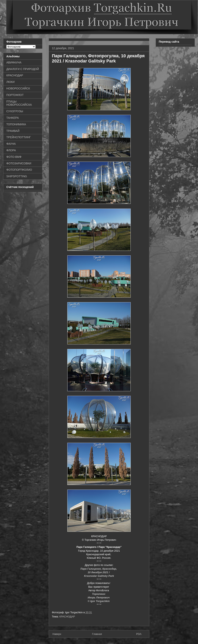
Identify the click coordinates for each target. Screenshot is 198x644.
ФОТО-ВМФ (14, 157)
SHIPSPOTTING (17, 176)
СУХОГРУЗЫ (15, 111)
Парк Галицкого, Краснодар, (99, 569)
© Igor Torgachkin (99, 601)
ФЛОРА (11, 150)
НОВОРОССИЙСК (18, 88)
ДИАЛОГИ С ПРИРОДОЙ (23, 69)
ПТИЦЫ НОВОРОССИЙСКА (19, 103)
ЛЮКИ (10, 82)
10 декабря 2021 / (99, 572)
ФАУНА (11, 144)
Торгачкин (99, 594)
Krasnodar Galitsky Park (99, 576)
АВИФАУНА (14, 62)
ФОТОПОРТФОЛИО (19, 170)
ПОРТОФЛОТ (15, 95)
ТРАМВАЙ (13, 131)
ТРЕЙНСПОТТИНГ (19, 137)
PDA (139, 634)
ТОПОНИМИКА (16, 124)
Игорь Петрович (99, 598)
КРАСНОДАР (67, 617)
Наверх (57, 634)
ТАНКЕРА (13, 118)
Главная (97, 634)
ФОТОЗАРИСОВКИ (19, 163)
